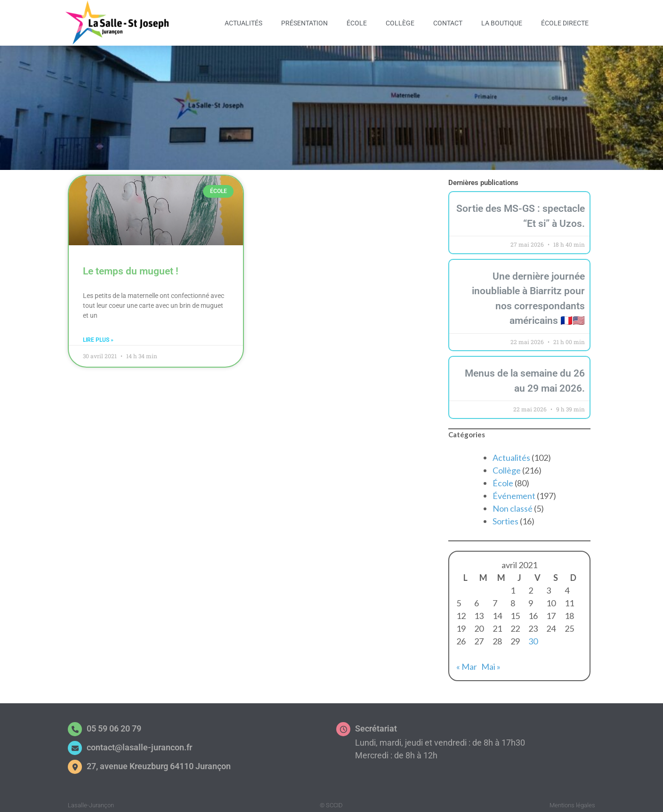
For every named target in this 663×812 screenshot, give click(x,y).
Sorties (505, 516)
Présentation (304, 23)
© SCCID (331, 800)
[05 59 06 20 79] (75, 724)
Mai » (491, 662)
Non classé (513, 504)
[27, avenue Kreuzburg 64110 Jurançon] (75, 762)
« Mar (467, 662)
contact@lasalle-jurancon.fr (139, 743)
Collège (400, 23)
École (357, 23)
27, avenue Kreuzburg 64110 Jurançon (159, 761)
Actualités (243, 23)
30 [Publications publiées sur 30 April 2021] (533, 636)
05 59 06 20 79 (114, 724)
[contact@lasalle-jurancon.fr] (75, 743)
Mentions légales (572, 800)
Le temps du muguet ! (131, 266)
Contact (448, 23)
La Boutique (502, 23)
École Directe (565, 23)
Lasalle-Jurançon (91, 800)
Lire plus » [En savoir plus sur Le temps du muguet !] (98, 335)
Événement (514, 491)
